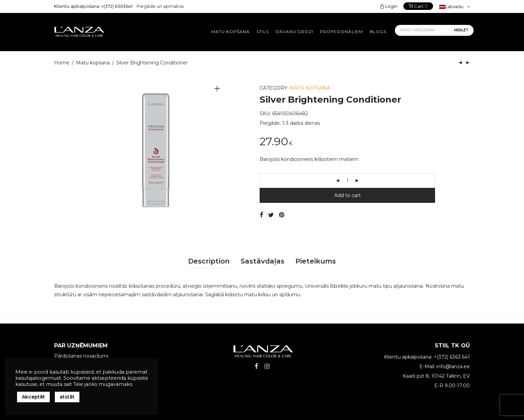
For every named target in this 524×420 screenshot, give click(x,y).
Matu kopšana (230, 32)
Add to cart (348, 195)
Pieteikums (316, 261)
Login (389, 6)
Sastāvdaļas (263, 261)
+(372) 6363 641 (452, 357)
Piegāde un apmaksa (160, 6)
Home (62, 63)
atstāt (67, 397)
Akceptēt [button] (33, 397)
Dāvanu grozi (294, 32)
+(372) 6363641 (117, 6)
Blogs (378, 32)
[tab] (209, 261)
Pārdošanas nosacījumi (81, 356)
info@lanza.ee (453, 366)
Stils (263, 32)
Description (209, 261)
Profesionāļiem (341, 32)
